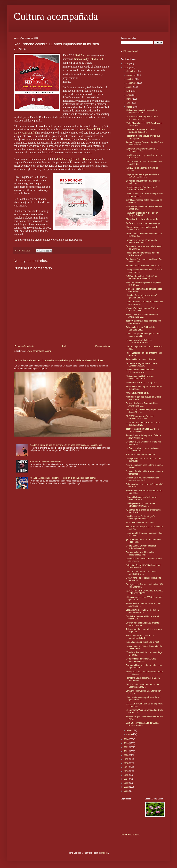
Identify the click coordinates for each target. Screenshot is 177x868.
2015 (127, 775)
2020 (127, 755)
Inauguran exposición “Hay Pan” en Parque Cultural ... (142, 214)
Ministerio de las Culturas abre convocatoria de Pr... (140, 377)
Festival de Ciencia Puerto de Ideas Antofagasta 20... (142, 316)
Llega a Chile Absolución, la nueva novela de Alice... (142, 498)
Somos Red (81, 59)
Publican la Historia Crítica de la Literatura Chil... (140, 328)
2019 (127, 759)
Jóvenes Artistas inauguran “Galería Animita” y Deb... (142, 309)
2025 (127, 68)
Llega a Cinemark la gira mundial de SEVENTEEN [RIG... (142, 176)
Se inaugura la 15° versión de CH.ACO (144, 266)
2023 (127, 743)
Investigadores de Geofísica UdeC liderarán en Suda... (142, 188)
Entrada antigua (103, 346)
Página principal (131, 51)
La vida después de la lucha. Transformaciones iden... (139, 341)
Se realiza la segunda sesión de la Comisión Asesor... (142, 365)
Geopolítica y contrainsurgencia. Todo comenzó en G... (143, 335)
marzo (130, 107)
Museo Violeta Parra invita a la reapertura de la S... (140, 637)
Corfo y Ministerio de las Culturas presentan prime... (141, 660)
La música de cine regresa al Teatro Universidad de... (142, 118)
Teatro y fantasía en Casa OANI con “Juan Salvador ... (142, 430)
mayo (129, 99)
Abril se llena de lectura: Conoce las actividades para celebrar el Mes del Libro (58, 361)
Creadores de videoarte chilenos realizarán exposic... (141, 131)
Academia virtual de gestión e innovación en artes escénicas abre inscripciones (66, 445)
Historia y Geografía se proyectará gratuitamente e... (142, 296)
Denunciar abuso (131, 835)
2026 (127, 64)
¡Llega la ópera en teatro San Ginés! (142, 642)
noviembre (131, 75)
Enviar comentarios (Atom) (39, 351)
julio (129, 91)
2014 (127, 779)
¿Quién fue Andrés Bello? (138, 393)
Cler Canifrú (29, 133)
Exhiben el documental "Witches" (141, 455)
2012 (127, 787)
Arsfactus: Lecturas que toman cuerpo (143, 223)
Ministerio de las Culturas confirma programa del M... (142, 111)
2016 (127, 771)
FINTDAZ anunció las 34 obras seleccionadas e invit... (140, 417)
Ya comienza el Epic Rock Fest (140, 523)
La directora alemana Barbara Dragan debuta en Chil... (143, 424)
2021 (127, 751)
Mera (90, 129)
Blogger (105, 853)
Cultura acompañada (56, 16)
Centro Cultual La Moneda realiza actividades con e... (141, 547)
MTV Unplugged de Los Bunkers (74, 159)
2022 (127, 747)
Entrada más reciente (24, 346)
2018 (127, 763)
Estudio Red (96, 59)
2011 (127, 791)
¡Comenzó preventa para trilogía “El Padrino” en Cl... (142, 150)
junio (129, 95)
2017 (127, 767)
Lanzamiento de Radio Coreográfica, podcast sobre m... (143, 611)
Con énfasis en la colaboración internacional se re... (140, 371)
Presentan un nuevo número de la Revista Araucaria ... (141, 241)
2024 (127, 739)
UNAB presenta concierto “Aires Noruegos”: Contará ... (140, 505)
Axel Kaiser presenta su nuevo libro (46, 461)
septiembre (132, 83)
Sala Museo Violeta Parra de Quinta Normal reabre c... (142, 724)
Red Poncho (82, 55)
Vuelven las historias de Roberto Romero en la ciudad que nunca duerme (63, 478)
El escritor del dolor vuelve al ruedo (142, 219)
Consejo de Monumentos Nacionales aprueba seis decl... (143, 479)
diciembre (131, 71)
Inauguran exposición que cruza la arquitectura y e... (142, 573)
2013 (127, 783)
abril (129, 103)
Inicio (65, 346)
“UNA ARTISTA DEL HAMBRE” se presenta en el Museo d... (141, 277)
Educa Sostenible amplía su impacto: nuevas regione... (143, 624)
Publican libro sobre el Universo (140, 359)
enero (129, 734)
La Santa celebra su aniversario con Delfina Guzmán (142, 449)
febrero (130, 730)
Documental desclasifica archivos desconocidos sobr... (141, 553)
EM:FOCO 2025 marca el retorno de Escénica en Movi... (142, 686)
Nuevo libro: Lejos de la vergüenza (142, 383)
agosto (130, 87)
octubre (130, 79)
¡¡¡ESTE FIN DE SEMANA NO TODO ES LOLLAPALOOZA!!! (144, 592)
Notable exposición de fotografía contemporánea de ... (141, 517)
